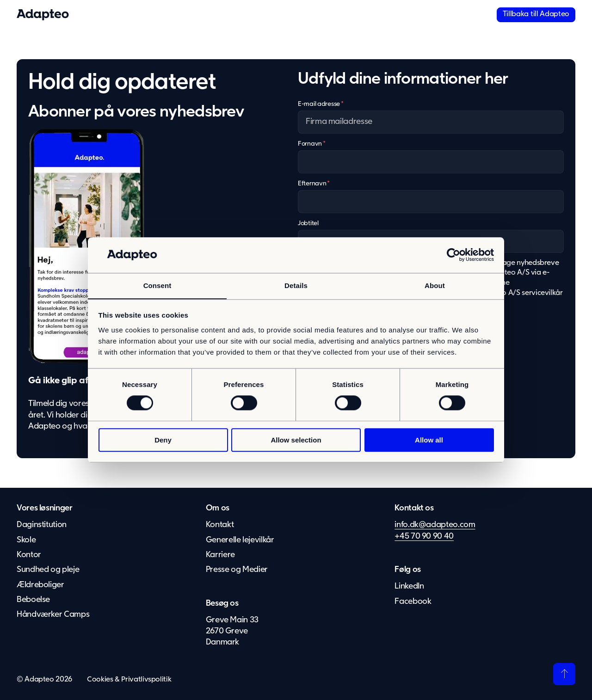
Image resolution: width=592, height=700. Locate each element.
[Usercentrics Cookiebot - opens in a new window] (453, 255)
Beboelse (33, 600)
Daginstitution (42, 525)
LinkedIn (409, 586)
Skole (26, 540)
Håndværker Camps (53, 614)
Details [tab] (296, 286)
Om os (218, 508)
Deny (163, 440)
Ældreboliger (40, 585)
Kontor (29, 555)
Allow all (429, 440)
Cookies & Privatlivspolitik (129, 680)
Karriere (220, 555)
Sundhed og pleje (48, 570)
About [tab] (435, 286)
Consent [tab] (157, 286)
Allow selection (296, 440)
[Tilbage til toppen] (564, 674)
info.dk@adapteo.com (435, 525)
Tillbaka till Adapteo (536, 14)
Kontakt (220, 525)
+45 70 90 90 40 (424, 536)
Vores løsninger (45, 508)
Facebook (413, 602)
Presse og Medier (237, 570)
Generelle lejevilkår (240, 540)
